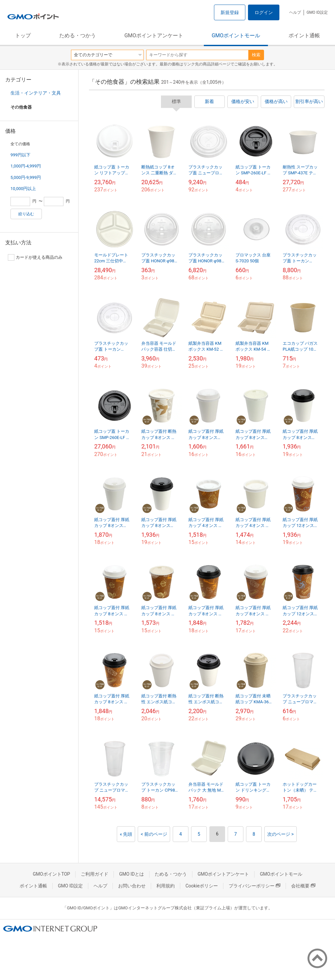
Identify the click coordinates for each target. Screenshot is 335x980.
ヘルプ (295, 12)
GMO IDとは (132, 874)
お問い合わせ (132, 886)
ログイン (264, 12)
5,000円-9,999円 (26, 177)
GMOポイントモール (236, 35)
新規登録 (230, 12)
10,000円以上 (23, 189)
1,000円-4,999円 (26, 166)
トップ (23, 35)
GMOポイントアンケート (154, 35)
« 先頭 (126, 834)
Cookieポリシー (202, 886)
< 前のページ (154, 834)
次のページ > (281, 834)
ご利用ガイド (95, 874)
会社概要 (303, 886)
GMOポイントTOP (51, 874)
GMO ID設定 (317, 12)
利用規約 (166, 886)
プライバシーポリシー (255, 886)
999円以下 (20, 155)
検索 (256, 55)
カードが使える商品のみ (35, 257)
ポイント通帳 (304, 35)
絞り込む (26, 214)
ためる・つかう (78, 35)
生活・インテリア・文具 (36, 93)
